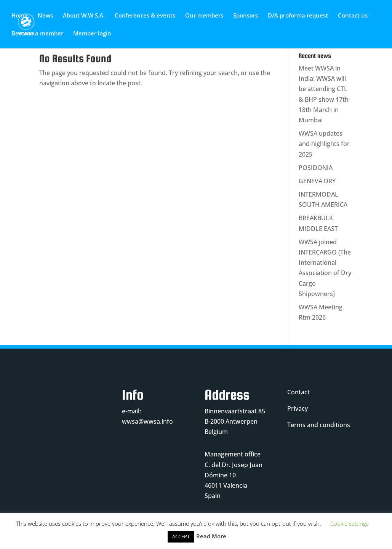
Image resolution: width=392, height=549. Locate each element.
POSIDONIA (316, 168)
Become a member (37, 34)
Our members (204, 16)
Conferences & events (145, 16)
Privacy (298, 408)
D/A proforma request (298, 16)
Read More (211, 536)
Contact (298, 392)
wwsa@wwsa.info (147, 421)
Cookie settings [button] (350, 523)
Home (20, 16)
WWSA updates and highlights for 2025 (324, 144)
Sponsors (246, 16)
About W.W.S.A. (84, 16)
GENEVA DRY (317, 181)
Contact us (353, 16)
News (45, 16)
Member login (92, 34)
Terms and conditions (319, 425)
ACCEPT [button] (181, 536)
